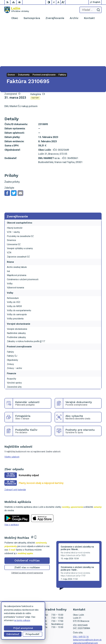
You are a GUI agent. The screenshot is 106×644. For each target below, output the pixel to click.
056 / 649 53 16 (81, 595)
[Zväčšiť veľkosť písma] (63, 2)
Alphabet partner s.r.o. (91, 630)
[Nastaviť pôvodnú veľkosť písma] (59, 2)
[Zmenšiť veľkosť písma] (54, 2)
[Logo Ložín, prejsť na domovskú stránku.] (17, 10)
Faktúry (35, 56)
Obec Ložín (96, 633)
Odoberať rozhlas (27, 518)
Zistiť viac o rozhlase (27, 525)
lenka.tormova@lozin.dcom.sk (87, 598)
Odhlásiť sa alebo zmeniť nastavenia (27, 531)
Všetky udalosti (12, 415)
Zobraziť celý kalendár (15, 448)
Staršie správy (65, 542)
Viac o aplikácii (12, 483)
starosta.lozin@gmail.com (85, 601)
